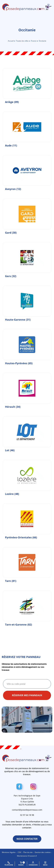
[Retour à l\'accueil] (27, 7)
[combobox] (27, 684)
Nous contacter (27, 839)
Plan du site (28, 852)
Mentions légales (9, 852)
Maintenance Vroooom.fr (27, 856)
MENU (45, 864)
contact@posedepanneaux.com (27, 810)
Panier (22, 864)
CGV (19, 852)
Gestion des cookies (43, 852)
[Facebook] (20, 787)
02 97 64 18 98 (27, 815)
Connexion (33, 864)
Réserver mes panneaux (27, 695)
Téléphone (9, 864)
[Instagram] (34, 787)
